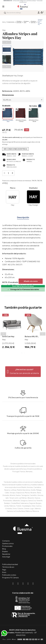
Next (7, 67)
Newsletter (6, 554)
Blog (4, 549)
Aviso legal (6, 557)
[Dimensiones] (23, 100)
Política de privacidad (10, 564)
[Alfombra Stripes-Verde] (34, 114)
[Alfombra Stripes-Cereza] (21, 114)
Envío (4, 572)
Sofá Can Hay (8, 336)
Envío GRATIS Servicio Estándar (23, 286)
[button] (23, 372)
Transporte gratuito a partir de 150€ (23, 398)
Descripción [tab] (23, 217)
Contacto (6, 541)
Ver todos (33, 106)
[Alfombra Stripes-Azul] (8, 114)
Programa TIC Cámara (10, 578)
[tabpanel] (12, 331)
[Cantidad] (8, 173)
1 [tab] (22, 353)
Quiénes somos (8, 543)
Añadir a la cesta (31, 281)
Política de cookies (9, 575)
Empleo (5, 551)
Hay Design (18, 76)
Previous (7, 42)
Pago (4, 570)
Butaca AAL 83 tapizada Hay (31, 337)
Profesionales (7, 546)
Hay (4, 30)
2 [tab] (24, 353)
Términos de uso (8, 567)
